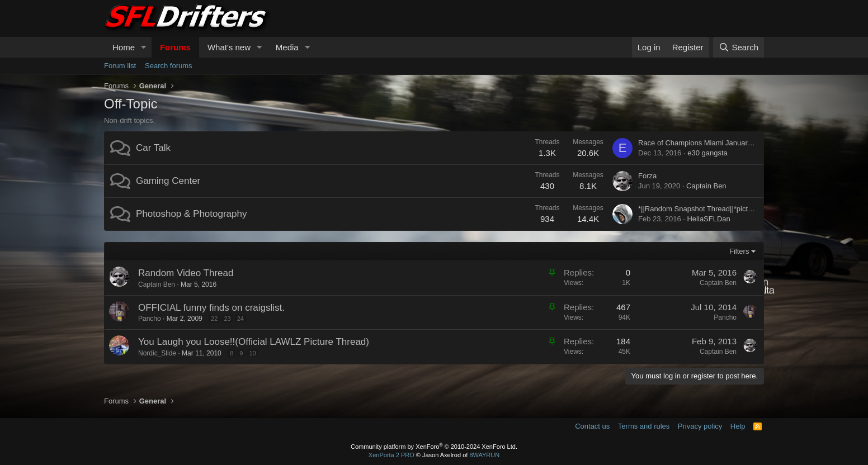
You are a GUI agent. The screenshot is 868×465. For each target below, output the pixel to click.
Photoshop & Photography (191, 214)
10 (253, 353)
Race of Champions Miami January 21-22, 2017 (715, 143)
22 (214, 319)
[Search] (739, 47)
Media (287, 47)
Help (738, 426)
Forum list (120, 66)
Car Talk (153, 148)
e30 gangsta (707, 153)
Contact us (592, 426)
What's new (229, 47)
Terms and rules (644, 426)
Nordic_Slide (157, 353)
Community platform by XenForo (434, 447)
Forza (647, 176)
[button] (144, 47)
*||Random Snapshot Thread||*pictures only (708, 209)
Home (124, 47)
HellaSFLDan (708, 219)
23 (227, 319)
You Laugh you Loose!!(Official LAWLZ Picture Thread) (254, 342)
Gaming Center (168, 181)
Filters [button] (739, 251)
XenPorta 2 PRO (391, 455)
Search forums (169, 66)
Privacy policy (700, 426)
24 (240, 319)
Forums (175, 47)
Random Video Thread (186, 273)
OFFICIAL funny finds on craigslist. (211, 308)
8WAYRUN (484, 455)
